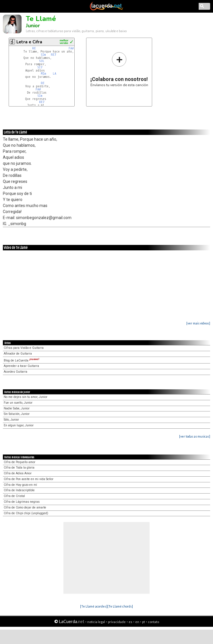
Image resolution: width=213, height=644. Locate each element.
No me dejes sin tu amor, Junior (26, 397)
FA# (71, 48)
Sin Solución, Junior (17, 414)
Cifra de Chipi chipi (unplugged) (26, 513)
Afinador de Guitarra (18, 354)
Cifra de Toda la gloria (19, 468)
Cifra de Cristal (14, 496)
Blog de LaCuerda (22, 360)
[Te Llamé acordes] (94, 606)
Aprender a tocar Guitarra (21, 366)
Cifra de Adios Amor (18, 473)
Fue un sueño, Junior (18, 403)
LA (55, 74)
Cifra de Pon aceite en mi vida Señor (29, 479)
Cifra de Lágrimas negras (22, 502)
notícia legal (96, 622)
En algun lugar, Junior (19, 425)
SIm (43, 55)
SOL (42, 61)
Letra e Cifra (29, 42)
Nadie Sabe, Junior (17, 408)
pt (144, 622)
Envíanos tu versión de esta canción (119, 69)
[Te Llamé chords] (120, 606)
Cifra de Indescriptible (19, 490)
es (130, 622)
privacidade (117, 622)
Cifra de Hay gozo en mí (20, 485)
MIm (43, 74)
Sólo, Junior (11, 420)
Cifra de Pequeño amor (20, 462)
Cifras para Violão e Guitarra (24, 348)
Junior (33, 26)
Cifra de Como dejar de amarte (25, 507)
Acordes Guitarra (16, 372)
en (137, 622)
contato (153, 622)
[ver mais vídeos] (198, 323)
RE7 (54, 55)
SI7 (40, 67)
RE (34, 48)
